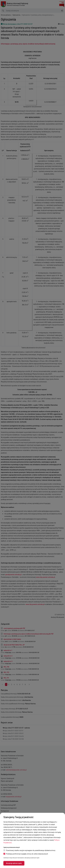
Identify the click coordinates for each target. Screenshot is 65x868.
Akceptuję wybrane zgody (14, 863)
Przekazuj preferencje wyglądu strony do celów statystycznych (26, 854)
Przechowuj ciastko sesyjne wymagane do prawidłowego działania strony (29, 850)
